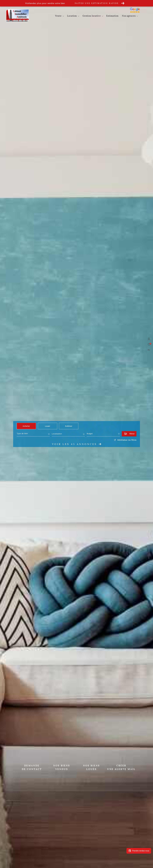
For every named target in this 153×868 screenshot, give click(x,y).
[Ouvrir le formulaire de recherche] (129, 434)
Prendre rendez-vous (139, 851)
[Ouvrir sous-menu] (63, 16)
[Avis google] (140, 13)
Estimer (69, 426)
